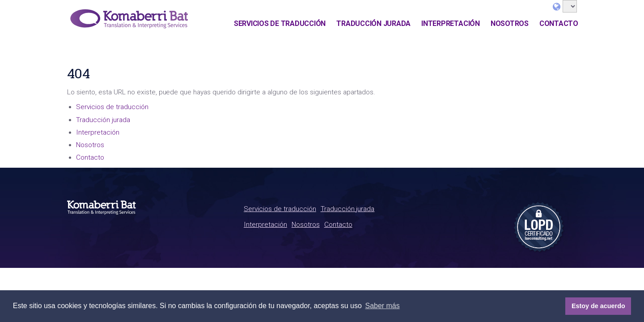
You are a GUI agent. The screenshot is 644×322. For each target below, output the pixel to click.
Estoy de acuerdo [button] (598, 306)
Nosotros (510, 23)
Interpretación (451, 23)
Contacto (559, 23)
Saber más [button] (382, 306)
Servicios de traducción (280, 23)
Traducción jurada (373, 23)
